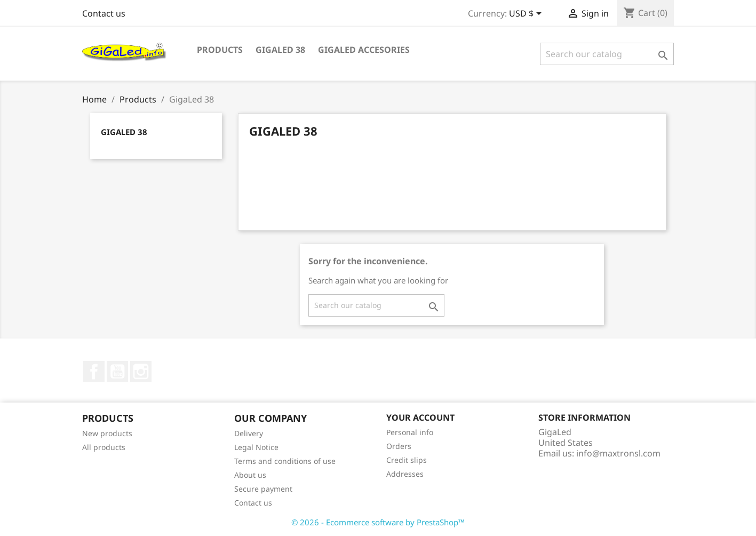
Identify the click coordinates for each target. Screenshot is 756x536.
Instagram (141, 372)
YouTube (117, 372)
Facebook (94, 372)
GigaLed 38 (280, 50)
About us (250, 475)
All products (104, 447)
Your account (420, 417)
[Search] (607, 54)
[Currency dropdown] (527, 14)
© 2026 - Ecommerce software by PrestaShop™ (378, 522)
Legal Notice (256, 447)
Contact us (104, 13)
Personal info (410, 432)
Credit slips (407, 460)
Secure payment (263, 489)
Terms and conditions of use (285, 461)
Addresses (405, 474)
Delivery (249, 433)
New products (107, 433)
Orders (399, 446)
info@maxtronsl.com (618, 453)
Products (220, 50)
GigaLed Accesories (364, 50)
